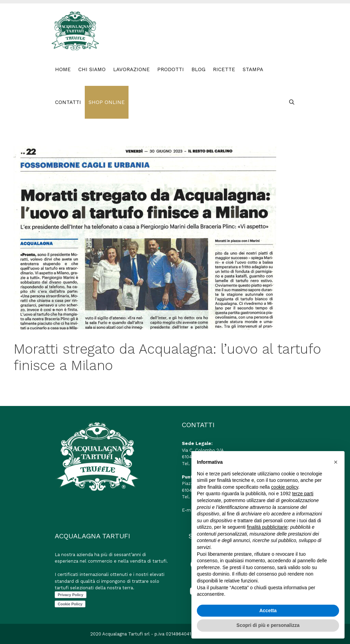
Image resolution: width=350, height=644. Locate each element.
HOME (63, 69)
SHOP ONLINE (107, 102)
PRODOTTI (171, 69)
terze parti (303, 494)
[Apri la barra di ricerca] (292, 102)
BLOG (198, 69)
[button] (336, 462)
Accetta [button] (268, 610)
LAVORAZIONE (131, 69)
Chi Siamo (92, 69)
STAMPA (253, 69)
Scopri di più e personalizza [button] (268, 625)
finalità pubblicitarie (267, 527)
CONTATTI (68, 102)
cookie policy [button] (285, 487)
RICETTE (224, 69)
